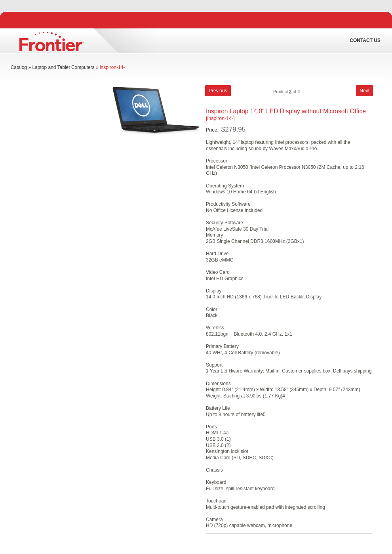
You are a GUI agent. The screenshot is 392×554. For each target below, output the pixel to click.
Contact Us (365, 40)
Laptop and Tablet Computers (63, 67)
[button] (218, 91)
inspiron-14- (112, 67)
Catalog (19, 67)
